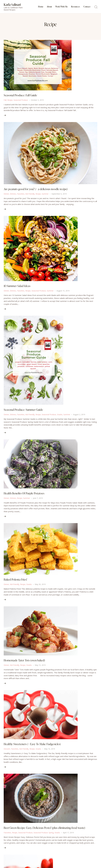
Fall (5, 100)
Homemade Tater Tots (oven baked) (25, 663)
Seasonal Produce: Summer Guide (24, 411)
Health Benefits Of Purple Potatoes (25, 495)
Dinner (6, 195)
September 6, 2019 (59, 195)
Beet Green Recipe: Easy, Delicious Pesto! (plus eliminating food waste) (46, 831)
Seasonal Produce (21, 100)
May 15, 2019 (40, 668)
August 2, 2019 (80, 416)
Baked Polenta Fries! (16, 582)
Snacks (60, 416)
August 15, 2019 (63, 292)
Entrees (13, 195)
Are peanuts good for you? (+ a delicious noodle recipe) (37, 190)
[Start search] (96, 7)
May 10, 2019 (50, 752)
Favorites (21, 195)
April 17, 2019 (69, 836)
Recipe (10, 100)
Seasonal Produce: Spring (44, 836)
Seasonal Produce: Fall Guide (21, 95)
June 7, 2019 (38, 500)
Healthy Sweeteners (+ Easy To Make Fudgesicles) (34, 747)
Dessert (7, 752)
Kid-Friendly (30, 195)
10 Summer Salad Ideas (18, 287)
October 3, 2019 (38, 100)
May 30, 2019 (40, 587)
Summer (45, 195)
